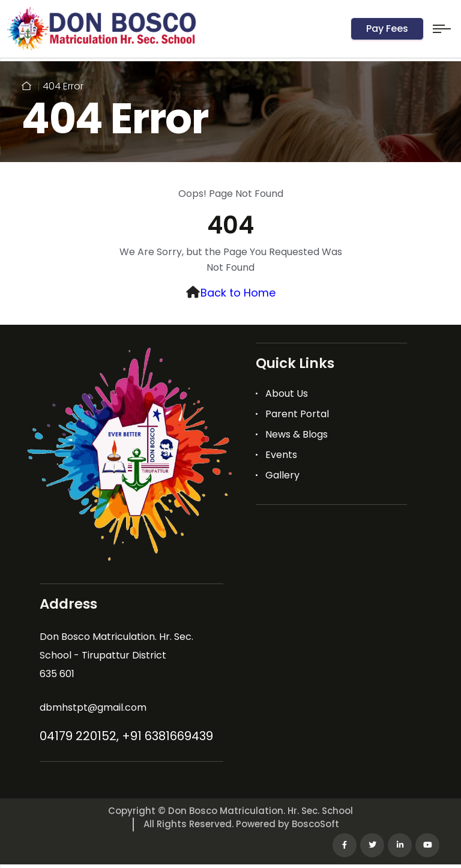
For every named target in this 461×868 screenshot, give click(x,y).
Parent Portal (297, 414)
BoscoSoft (315, 824)
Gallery (282, 475)
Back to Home (238, 293)
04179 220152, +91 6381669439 (126, 736)
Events (281, 455)
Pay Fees (387, 29)
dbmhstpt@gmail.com (93, 707)
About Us (287, 393)
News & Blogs (297, 434)
